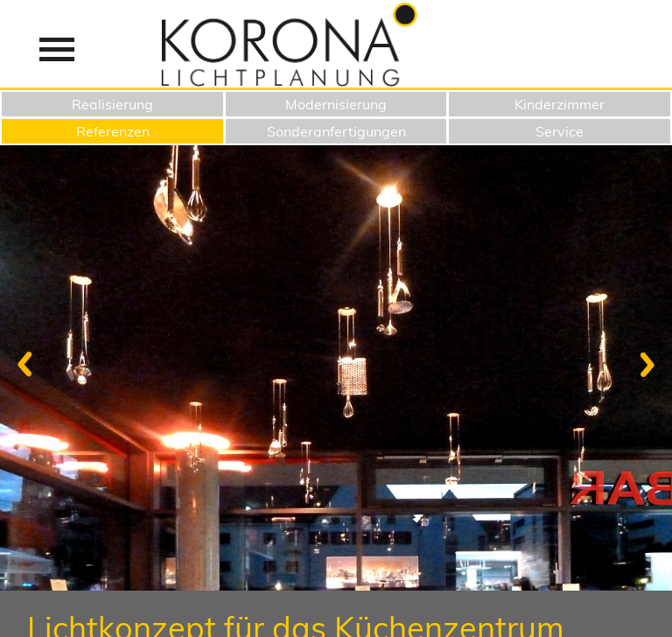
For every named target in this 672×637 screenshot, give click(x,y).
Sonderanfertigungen (336, 131)
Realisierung (112, 104)
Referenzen (113, 131)
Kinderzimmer (560, 104)
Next (642, 364)
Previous (30, 364)
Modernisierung (336, 104)
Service (560, 131)
